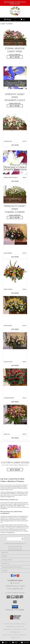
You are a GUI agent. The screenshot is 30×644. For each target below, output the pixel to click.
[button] (15, 607)
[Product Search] (15, 539)
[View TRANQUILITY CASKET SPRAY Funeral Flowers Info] (15, 194)
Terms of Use (15, 638)
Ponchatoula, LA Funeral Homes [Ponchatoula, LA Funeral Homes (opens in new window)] (14, 624)
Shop (8, 19)
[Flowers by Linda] (15, 15)
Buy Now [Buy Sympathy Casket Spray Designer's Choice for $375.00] (15, 106)
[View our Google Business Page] (15, 576)
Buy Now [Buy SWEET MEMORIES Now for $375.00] (15, 257)
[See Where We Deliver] (15, 548)
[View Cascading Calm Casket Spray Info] (15, 122)
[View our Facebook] (12, 576)
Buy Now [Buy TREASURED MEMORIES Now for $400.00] (15, 402)
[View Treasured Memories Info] (15, 377)
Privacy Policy (8, 635)
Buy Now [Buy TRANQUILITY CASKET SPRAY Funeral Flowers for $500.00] (15, 217)
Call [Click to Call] (5, 642)
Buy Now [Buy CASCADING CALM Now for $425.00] (15, 145)
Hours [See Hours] (25, 642)
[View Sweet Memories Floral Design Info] (15, 234)
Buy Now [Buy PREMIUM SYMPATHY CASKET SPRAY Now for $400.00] (15, 181)
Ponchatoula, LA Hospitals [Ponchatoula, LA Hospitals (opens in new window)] (15, 627)
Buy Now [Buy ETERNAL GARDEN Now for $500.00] (15, 329)
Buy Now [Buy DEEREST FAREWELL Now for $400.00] (15, 293)
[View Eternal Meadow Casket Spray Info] (15, 37)
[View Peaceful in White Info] (15, 341)
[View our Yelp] (18, 576)
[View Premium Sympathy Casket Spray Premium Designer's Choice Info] (15, 162)
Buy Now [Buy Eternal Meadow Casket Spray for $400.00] (15, 57)
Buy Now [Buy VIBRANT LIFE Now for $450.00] (15, 438)
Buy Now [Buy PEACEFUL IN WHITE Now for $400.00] (15, 365)
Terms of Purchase (20, 635)
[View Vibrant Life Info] (15, 415)
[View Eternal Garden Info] (15, 305)
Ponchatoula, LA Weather (12, 629)
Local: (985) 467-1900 (15, 589)
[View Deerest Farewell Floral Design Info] (15, 272)
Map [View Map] (15, 642)
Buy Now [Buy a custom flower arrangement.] (15, 470)
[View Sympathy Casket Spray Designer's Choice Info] (15, 78)
